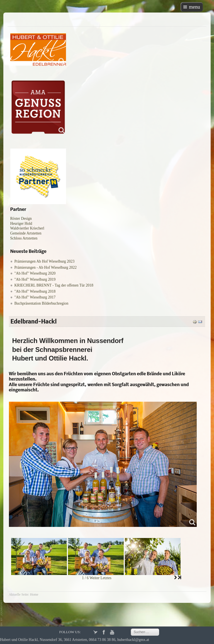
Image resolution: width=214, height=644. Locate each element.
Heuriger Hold (21, 224)
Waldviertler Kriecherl (27, 228)
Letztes (106, 578)
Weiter (94, 578)
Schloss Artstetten (24, 238)
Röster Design (21, 219)
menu (194, 7)
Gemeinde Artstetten (26, 233)
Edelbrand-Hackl (34, 322)
